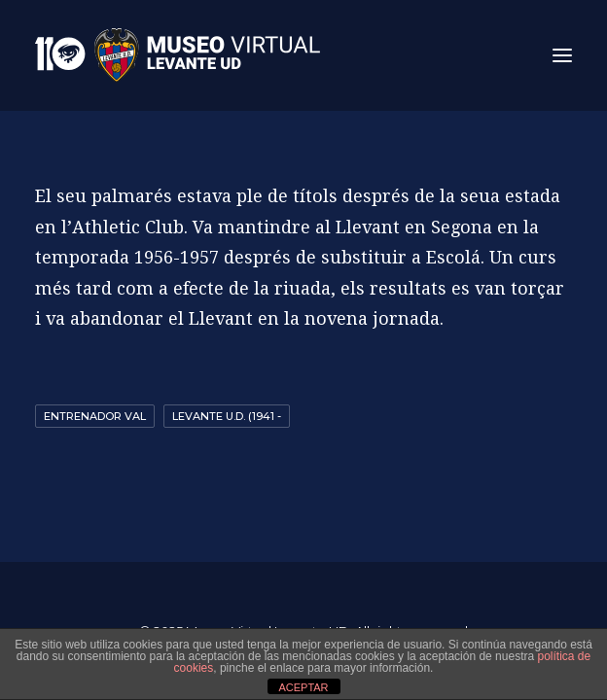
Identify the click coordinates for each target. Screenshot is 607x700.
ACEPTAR (303, 687)
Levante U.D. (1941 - (227, 416)
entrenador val (95, 416)
